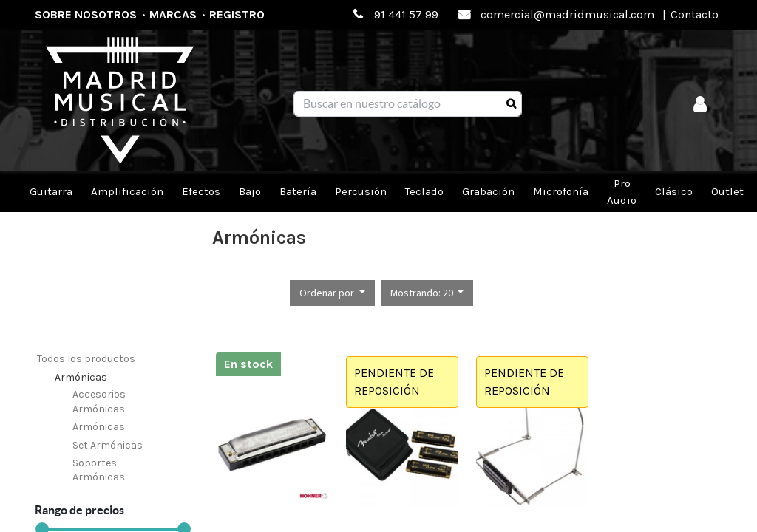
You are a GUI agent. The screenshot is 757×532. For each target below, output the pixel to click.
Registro (237, 14)
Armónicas (81, 377)
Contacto (695, 14)
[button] (332, 293)
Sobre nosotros (86, 14)
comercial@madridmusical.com (567, 14)
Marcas (173, 14)
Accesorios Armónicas (99, 402)
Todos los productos (86, 359)
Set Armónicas (108, 445)
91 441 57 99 (406, 14)
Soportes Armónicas (99, 470)
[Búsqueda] (511, 104)
